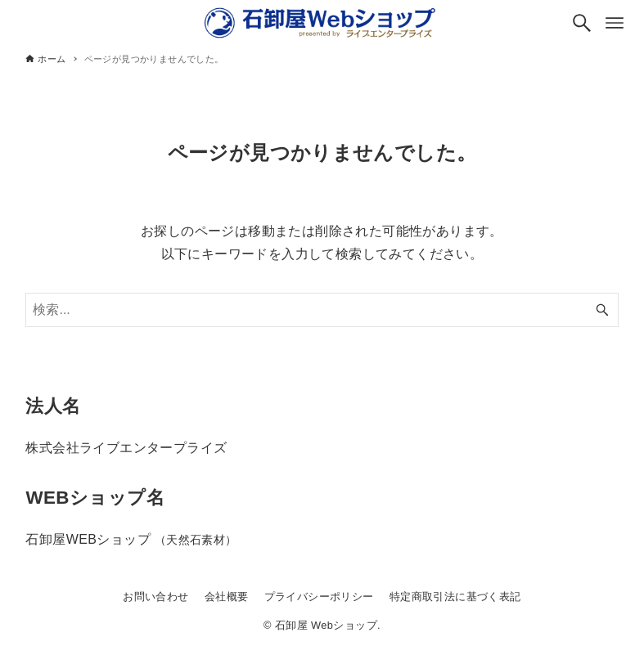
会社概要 (227, 597)
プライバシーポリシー (319, 597)
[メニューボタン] (615, 23)
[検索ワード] (322, 310)
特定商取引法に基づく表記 (455, 597)
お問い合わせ (155, 597)
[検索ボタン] (582, 23)
